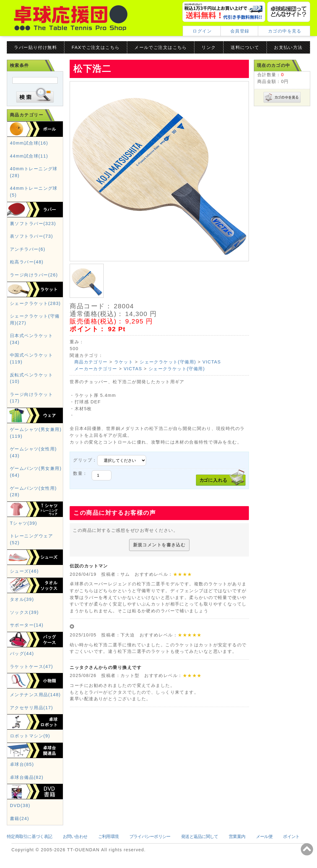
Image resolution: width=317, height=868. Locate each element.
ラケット (124, 362)
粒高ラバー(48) (27, 262)
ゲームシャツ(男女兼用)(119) (36, 433)
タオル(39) (22, 599)
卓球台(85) (22, 764)
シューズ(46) (24, 571)
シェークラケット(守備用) (168, 362)
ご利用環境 (108, 836)
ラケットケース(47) (31, 666)
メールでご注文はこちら (161, 47)
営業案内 (237, 836)
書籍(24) (20, 818)
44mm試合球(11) (29, 156)
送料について (245, 47)
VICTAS (212, 362)
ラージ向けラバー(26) (34, 275)
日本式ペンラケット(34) (31, 339)
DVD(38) (20, 805)
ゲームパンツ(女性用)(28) (33, 492)
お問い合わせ (75, 836)
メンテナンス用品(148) (35, 695)
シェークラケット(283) (35, 303)
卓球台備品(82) (27, 777)
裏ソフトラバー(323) (33, 224)
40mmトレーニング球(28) (34, 172)
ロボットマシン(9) (30, 736)
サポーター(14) (27, 625)
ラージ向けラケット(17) (31, 398)
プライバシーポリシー (150, 836)
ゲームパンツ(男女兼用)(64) (36, 472)
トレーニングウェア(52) (31, 539)
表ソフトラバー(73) (31, 236)
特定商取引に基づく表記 (29, 836)
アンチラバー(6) (28, 249)
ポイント (291, 836)
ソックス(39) (24, 612)
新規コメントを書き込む (159, 545)
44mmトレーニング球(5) (34, 192)
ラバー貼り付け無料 (35, 47)
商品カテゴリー (91, 362)
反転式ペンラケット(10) (31, 378)
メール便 (264, 836)
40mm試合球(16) (29, 143)
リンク (209, 47)
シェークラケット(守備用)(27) (35, 319)
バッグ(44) (22, 653)
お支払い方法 (288, 47)
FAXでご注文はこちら (96, 47)
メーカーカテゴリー (96, 369)
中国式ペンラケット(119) (31, 358)
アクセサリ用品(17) (31, 708)
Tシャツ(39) (24, 523)
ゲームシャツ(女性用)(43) (33, 452)
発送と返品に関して (200, 836)
